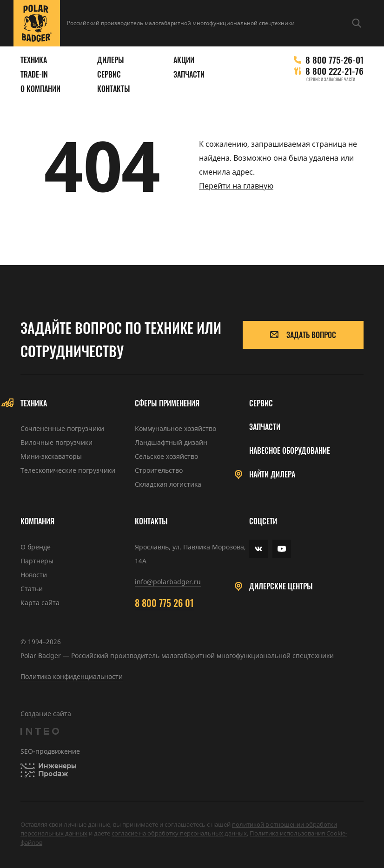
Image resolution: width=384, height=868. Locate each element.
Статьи (32, 589)
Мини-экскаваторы (51, 456)
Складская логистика (168, 484)
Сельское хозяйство (166, 456)
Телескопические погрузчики (68, 470)
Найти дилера (272, 474)
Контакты (114, 89)
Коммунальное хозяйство (175, 428)
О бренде (36, 547)
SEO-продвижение (50, 751)
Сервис (109, 75)
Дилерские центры (281, 586)
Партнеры (37, 561)
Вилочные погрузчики (56, 442)
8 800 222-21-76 (334, 71)
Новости (34, 575)
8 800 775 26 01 (164, 603)
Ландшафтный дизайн (171, 442)
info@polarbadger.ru (168, 582)
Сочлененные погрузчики (62, 428)
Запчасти (189, 75)
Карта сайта (40, 603)
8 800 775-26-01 (334, 60)
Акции (184, 60)
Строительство (159, 470)
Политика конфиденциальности (72, 676)
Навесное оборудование (290, 451)
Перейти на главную (236, 186)
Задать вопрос (303, 335)
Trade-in (34, 75)
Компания (37, 521)
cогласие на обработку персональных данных (179, 833)
